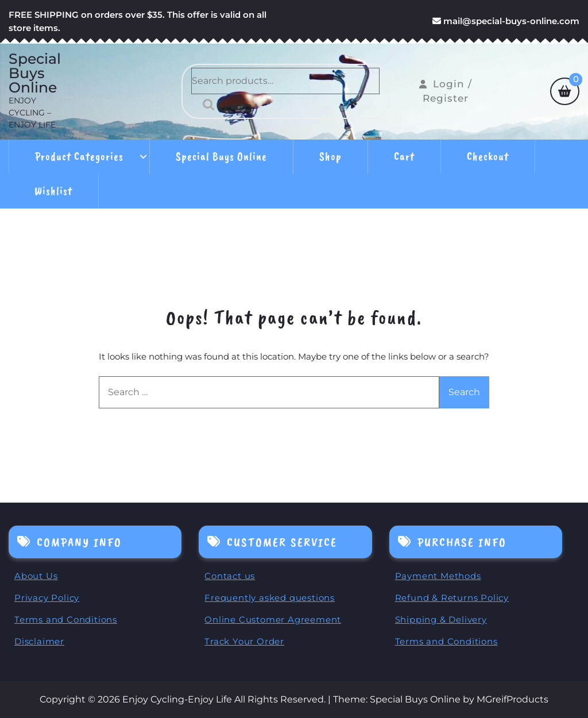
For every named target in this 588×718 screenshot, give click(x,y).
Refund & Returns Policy (452, 598)
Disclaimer (39, 641)
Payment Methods (438, 576)
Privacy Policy (47, 598)
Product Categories (79, 157)
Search (206, 105)
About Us (36, 576)
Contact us (230, 576)
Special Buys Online (35, 73)
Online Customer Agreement (273, 619)
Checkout (488, 157)
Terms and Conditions (66, 619)
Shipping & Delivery (441, 619)
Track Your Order (244, 641)
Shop (330, 157)
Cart (404, 157)
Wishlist (53, 191)
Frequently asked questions (270, 598)
